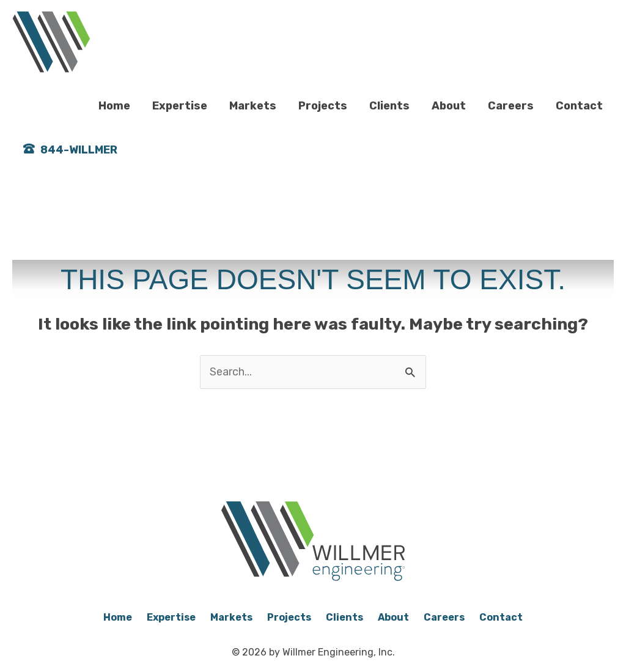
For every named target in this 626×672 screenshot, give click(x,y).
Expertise (180, 106)
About (449, 106)
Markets (253, 106)
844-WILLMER (79, 151)
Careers (511, 106)
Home (114, 106)
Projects (323, 106)
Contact (579, 106)
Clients (389, 106)
